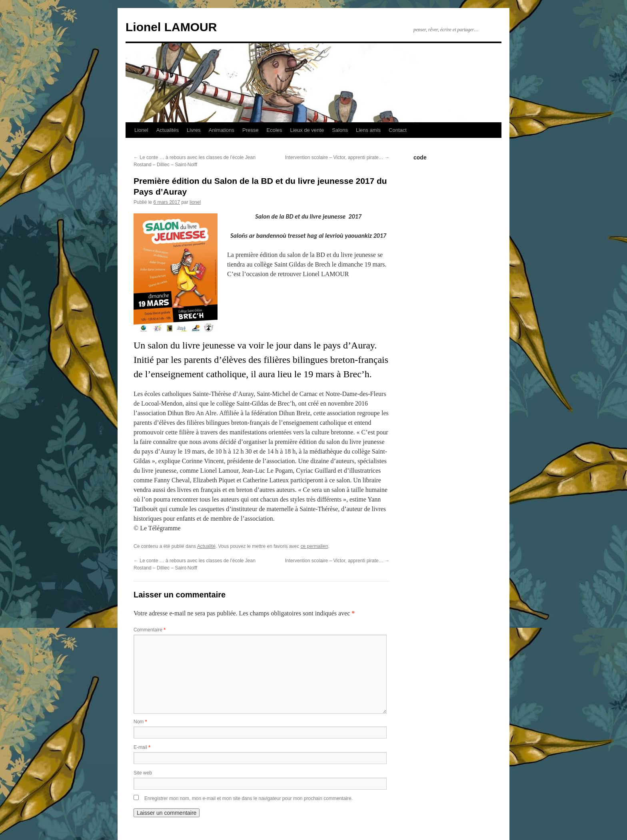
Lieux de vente (307, 130)
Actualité (206, 546)
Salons (340, 130)
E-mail (142, 747)
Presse (250, 130)
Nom (140, 722)
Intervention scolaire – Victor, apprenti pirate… (337, 157)
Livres (194, 130)
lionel (195, 202)
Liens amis (368, 130)
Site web (143, 773)
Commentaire (150, 630)
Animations (222, 130)
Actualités (168, 130)
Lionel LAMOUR (171, 27)
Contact (398, 130)
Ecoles (275, 130)
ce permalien (314, 546)
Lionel (141, 130)
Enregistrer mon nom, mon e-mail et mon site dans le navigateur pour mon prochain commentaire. (249, 798)
